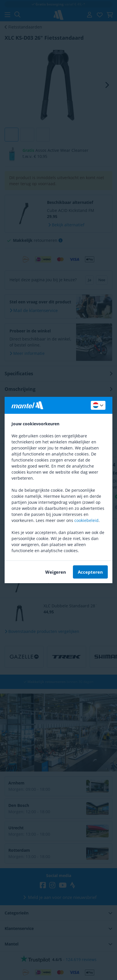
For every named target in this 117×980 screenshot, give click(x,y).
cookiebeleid (86, 520)
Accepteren (90, 572)
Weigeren (56, 572)
